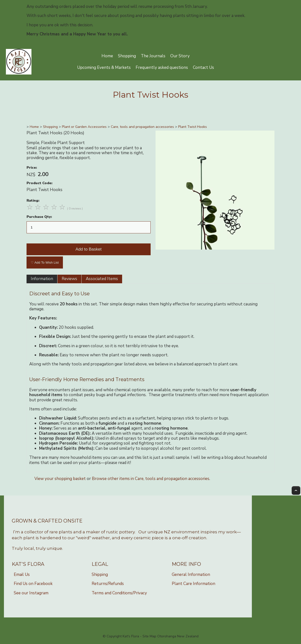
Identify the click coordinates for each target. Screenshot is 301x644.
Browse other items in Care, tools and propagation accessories (151, 479)
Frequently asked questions (162, 67)
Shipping (100, 575)
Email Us (22, 575)
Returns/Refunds (108, 584)
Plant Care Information (193, 584)
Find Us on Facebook (33, 584)
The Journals (153, 56)
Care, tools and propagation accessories (142, 127)
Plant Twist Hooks (193, 127)
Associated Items (102, 279)
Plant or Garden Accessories (84, 127)
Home (107, 56)
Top (296, 490)
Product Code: (39, 183)
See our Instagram (31, 593)
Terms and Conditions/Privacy (119, 593)
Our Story (180, 56)
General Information (191, 575)
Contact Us (203, 67)
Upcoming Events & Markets (104, 67)
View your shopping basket (60, 479)
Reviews (69, 279)
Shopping (127, 56)
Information (42, 279)
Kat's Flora (131, 636)
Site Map (149, 636)
